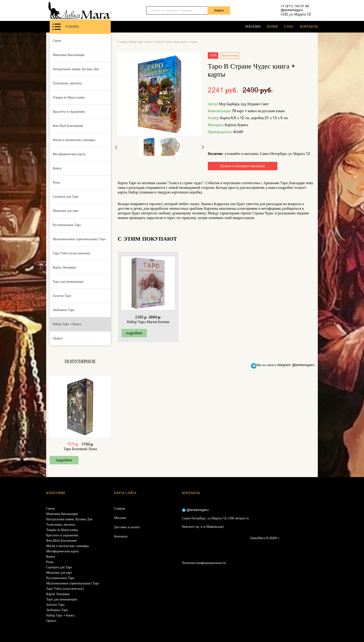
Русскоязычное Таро (67, 225)
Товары (66, 27)
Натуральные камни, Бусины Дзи (76, 69)
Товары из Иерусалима (69, 97)
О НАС (289, 27)
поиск (219, 10)
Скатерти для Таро (66, 197)
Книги (57, 168)
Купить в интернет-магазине (243, 166)
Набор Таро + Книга (67, 324)
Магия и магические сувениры (74, 140)
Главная (122, 42)
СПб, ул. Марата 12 (296, 14)
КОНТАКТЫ (309, 27)
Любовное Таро (64, 310)
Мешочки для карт (66, 211)
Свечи (57, 41)
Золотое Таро (62, 296)
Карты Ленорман (64, 267)
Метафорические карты (69, 154)
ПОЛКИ (272, 27)
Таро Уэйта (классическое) (71, 253)
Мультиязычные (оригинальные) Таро (79, 239)
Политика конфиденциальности (204, 563)
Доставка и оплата (127, 527)
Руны (56, 182)
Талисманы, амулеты (67, 83)
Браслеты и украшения (69, 112)
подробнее (64, 460)
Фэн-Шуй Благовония (68, 126)
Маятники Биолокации (68, 55)
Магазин (120, 518)
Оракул (58, 338)
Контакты (121, 536)
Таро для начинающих (68, 282)
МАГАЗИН (253, 27)
